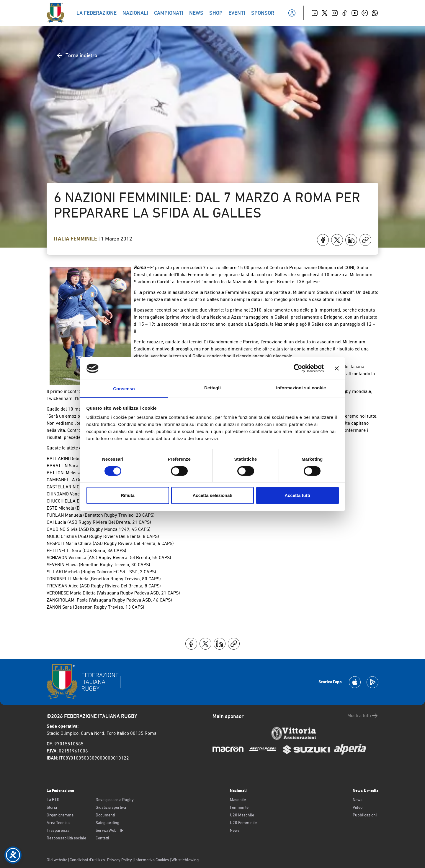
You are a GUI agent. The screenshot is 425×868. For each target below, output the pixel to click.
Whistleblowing (185, 860)
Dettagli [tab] (212, 388)
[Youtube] (355, 13)
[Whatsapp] (375, 13)
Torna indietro (77, 55)
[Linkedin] (365, 13)
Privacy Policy (120, 860)
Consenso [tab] (124, 389)
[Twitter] (325, 13)
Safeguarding (107, 823)
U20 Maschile (242, 815)
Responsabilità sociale (66, 838)
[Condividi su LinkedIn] (351, 240)
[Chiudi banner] (337, 368)
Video (358, 807)
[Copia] (365, 240)
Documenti (105, 815)
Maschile (238, 800)
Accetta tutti (297, 495)
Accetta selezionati (212, 495)
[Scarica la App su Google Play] (372, 682)
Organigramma (60, 815)
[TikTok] (345, 13)
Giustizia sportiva (111, 807)
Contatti (102, 838)
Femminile (239, 807)
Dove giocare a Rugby (115, 800)
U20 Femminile (243, 823)
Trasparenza (58, 830)
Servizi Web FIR (110, 830)
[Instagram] (335, 13)
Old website (57, 860)
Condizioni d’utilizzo (87, 860)
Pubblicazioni (365, 815)
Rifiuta (128, 495)
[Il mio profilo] (292, 13)
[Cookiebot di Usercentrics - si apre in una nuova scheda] (298, 368)
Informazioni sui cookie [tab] (301, 388)
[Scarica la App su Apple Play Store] (355, 682)
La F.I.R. (54, 800)
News (235, 830)
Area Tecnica (58, 823)
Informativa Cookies (152, 860)
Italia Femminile (76, 239)
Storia (52, 807)
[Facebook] (315, 13)
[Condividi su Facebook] (323, 240)
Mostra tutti (363, 716)
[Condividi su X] (337, 240)
